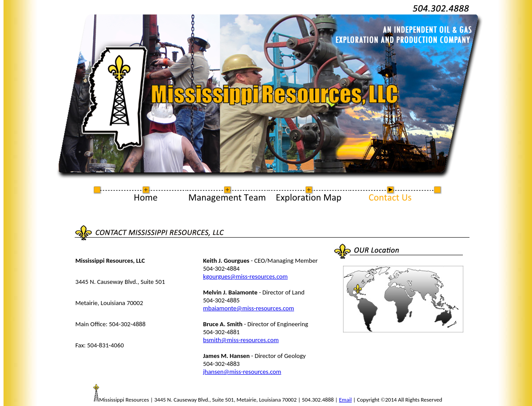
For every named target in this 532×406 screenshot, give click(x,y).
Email (345, 400)
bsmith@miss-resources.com (241, 340)
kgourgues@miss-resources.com (245, 276)
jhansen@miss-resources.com (242, 372)
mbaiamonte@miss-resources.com (249, 308)
